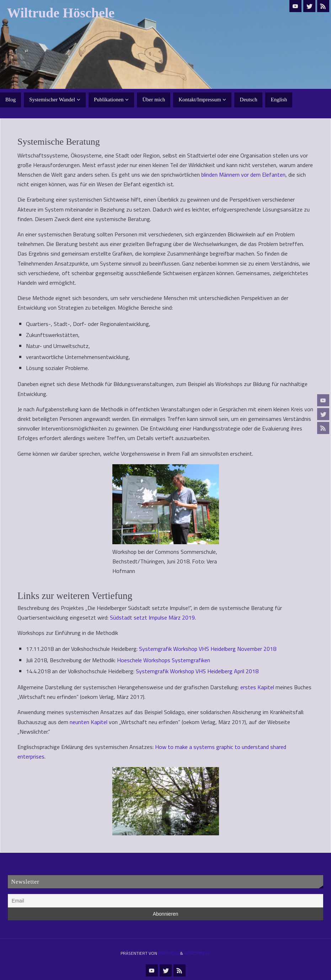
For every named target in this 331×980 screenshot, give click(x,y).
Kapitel (265, 687)
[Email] (165, 901)
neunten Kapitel (89, 722)
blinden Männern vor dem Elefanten (243, 175)
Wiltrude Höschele (61, 13)
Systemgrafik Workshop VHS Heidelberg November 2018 (208, 649)
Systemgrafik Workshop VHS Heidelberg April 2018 (197, 671)
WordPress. (197, 953)
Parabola (169, 953)
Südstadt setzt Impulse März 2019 (152, 617)
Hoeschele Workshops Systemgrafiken (164, 660)
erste (247, 687)
